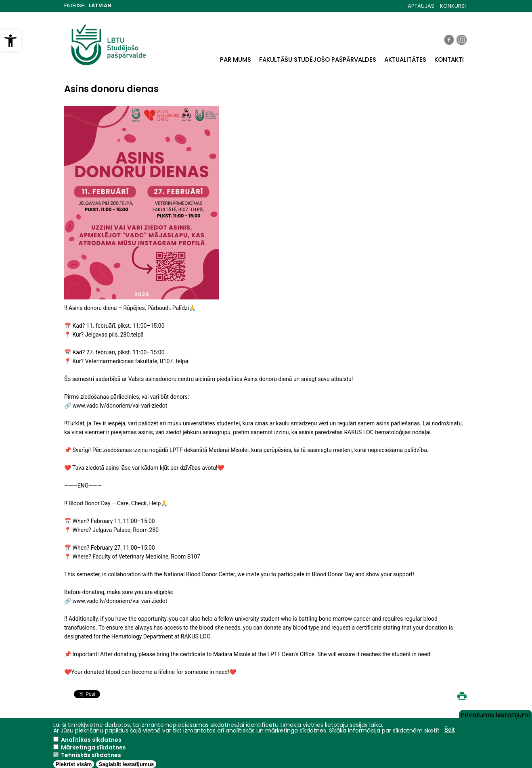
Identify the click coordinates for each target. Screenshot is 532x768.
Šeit (450, 730)
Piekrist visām (74, 764)
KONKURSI (453, 6)
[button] (10, 41)
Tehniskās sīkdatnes (91, 755)
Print (462, 696)
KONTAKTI (449, 60)
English (74, 5)
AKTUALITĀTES (405, 60)
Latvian (100, 5)
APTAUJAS (421, 6)
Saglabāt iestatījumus (126, 764)
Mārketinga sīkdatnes (93, 747)
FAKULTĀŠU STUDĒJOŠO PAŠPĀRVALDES (318, 60)
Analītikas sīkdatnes (91, 740)
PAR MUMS (236, 60)
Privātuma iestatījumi (495, 714)
